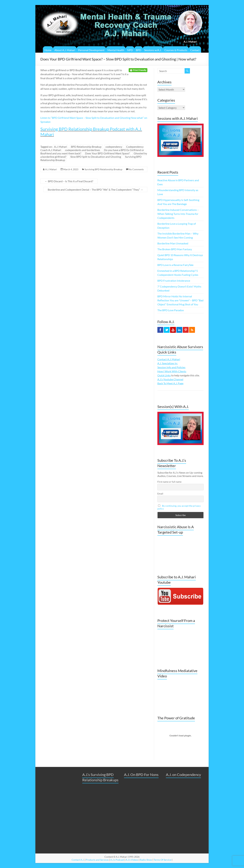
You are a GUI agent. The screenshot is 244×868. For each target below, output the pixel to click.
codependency (114, 147)
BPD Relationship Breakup (86, 147)
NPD (130, 50)
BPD (139, 50)
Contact (195, 50)
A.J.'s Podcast (117, 860)
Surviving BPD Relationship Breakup (103, 169)
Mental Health (116, 50)
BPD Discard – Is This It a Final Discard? (69, 181)
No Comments (136, 169)
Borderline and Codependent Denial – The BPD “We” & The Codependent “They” (95, 190)
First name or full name (169, 482)
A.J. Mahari (60, 147)
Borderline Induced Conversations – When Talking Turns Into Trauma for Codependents (178, 214)
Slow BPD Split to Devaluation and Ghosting (96, 157)
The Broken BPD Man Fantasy (175, 249)
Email (160, 494)
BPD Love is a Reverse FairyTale (175, 265)
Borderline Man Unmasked (173, 243)
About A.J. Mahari (65, 50)
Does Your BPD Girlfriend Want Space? (107, 153)
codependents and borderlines (83, 150)
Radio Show (146, 860)
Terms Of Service (162, 860)
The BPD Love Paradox (171, 310)
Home (48, 50)
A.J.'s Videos (132, 860)
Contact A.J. (78, 860)
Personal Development (91, 50)
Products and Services (97, 860)
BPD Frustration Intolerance (174, 281)
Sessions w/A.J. (153, 50)
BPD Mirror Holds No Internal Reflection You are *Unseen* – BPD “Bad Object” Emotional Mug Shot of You (180, 300)
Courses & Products (176, 50)
